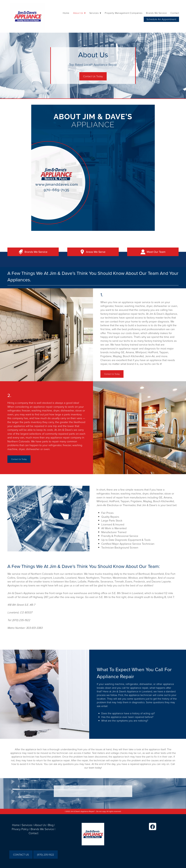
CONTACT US (21, 854)
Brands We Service (156, 13)
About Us (40, 825)
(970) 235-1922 (45, 854)
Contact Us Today (93, 76)
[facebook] (153, 826)
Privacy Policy (20, 829)
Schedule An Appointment (161, 19)
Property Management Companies (124, 13)
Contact (175, 13)
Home (66, 13)
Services (27, 825)
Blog (51, 825)
